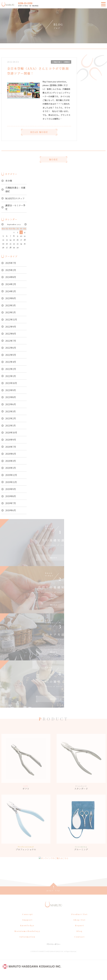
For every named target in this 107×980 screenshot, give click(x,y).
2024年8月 (11, 277)
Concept (28, 920)
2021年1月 (11, 426)
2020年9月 (11, 440)
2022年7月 (11, 341)
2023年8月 (11, 298)
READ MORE (39, 132)
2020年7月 (11, 447)
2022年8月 (11, 334)
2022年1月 (11, 376)
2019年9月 (11, 489)
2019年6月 (11, 510)
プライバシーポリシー (53, 949)
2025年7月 (11, 263)
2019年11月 (11, 482)
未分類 (9, 181)
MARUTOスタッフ (15, 198)
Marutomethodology (28, 936)
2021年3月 (11, 411)
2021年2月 (11, 418)
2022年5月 (11, 355)
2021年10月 (11, 383)
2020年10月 (11, 433)
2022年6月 (11, 348)
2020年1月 (11, 468)
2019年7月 (11, 503)
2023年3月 (11, 305)
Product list (80, 920)
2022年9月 (11, 327)
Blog (80, 936)
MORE (53, 159)
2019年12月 (11, 475)
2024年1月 (11, 291)
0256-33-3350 (25, 3)
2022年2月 (11, 369)
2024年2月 (11, 284)
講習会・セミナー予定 (15, 207)
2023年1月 (11, 312)
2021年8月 (11, 397)
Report (80, 931)
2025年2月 (11, 270)
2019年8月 (11, 496)
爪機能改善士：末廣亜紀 (15, 189)
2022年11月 (11, 320)
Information (28, 942)
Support (28, 925)
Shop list (80, 925)
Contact (80, 942)
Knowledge (27, 931)
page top (54, 896)
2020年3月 (11, 461)
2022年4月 (11, 362)
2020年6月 (11, 454)
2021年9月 (11, 390)
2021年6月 (11, 404)
